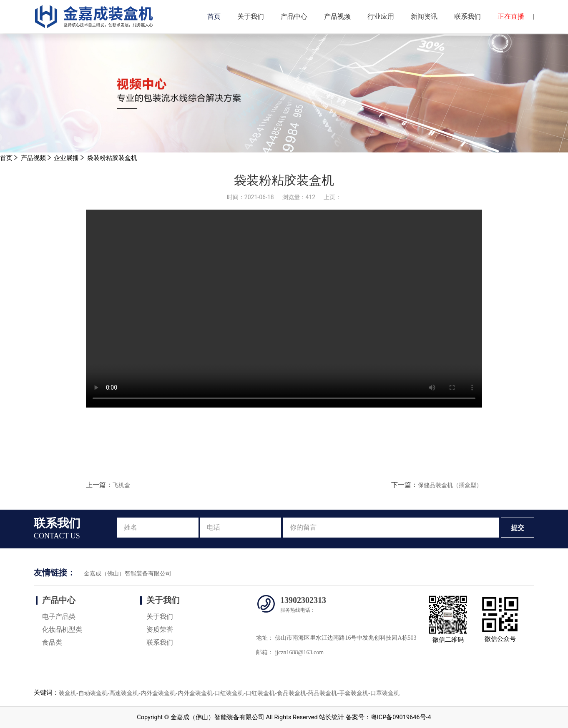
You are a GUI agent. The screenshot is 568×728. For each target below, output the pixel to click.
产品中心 (294, 16)
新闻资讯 (424, 16)
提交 (518, 528)
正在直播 (511, 16)
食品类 (52, 642)
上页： (332, 197)
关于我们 (251, 16)
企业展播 (66, 158)
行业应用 (381, 16)
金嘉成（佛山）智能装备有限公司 (128, 574)
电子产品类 (59, 617)
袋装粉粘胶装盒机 (112, 158)
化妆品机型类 (62, 629)
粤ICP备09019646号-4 (401, 717)
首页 (214, 16)
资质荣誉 (160, 629)
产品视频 (337, 16)
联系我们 (467, 16)
